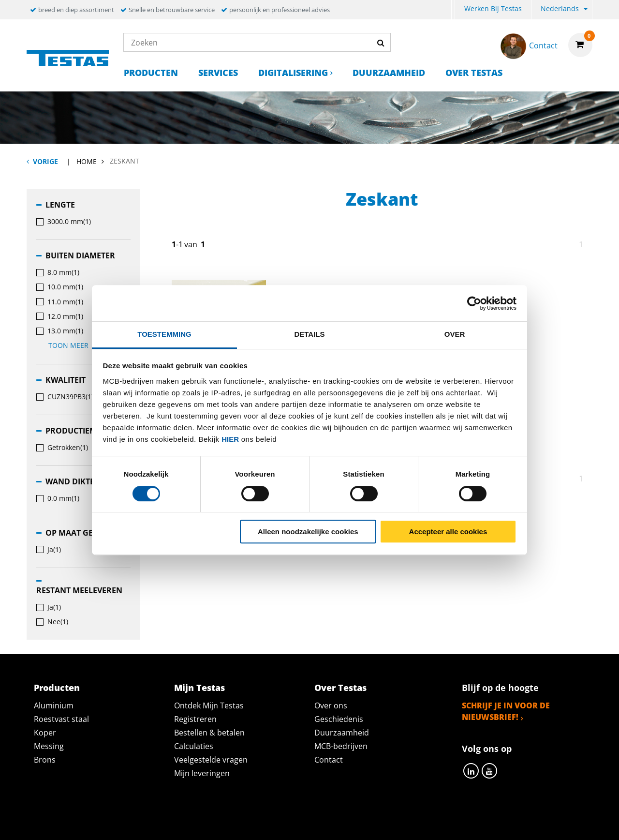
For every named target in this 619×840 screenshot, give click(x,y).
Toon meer (74, 345)
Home (87, 161)
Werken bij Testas (493, 8)
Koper (45, 733)
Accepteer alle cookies (448, 532)
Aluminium (54, 705)
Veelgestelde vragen (211, 760)
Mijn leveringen (202, 773)
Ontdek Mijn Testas (209, 705)
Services (218, 73)
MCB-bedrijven (341, 746)
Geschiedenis (339, 719)
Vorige (45, 161)
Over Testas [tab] (340, 688)
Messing (49, 746)
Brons (45, 760)
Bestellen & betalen (209, 733)
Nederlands (560, 8)
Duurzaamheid (389, 73)
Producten (151, 73)
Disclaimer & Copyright (477, 822)
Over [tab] (455, 334)
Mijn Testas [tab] (199, 688)
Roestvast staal (61, 719)
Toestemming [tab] (164, 334)
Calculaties (194, 746)
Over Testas (474, 73)
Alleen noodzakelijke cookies (308, 532)
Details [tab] (309, 334)
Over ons (331, 705)
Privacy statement (181, 822)
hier (230, 439)
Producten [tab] (57, 688)
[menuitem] (453, 10)
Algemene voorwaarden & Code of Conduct (324, 822)
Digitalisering (293, 73)
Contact (329, 760)
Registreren (195, 719)
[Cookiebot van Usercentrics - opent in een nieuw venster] (474, 303)
